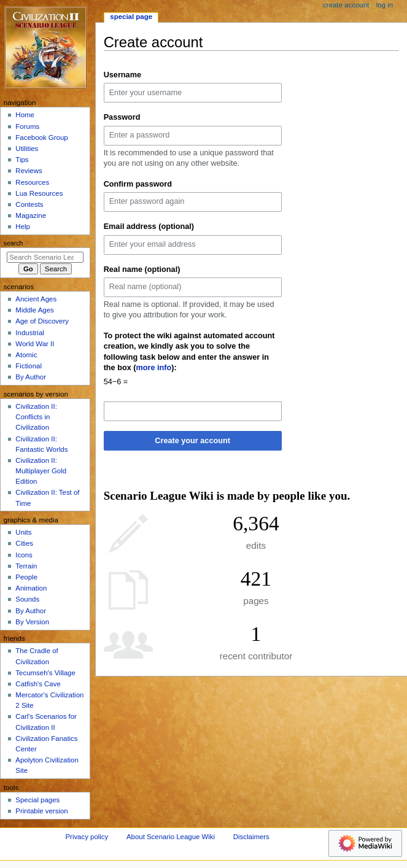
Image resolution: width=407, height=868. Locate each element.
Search (14, 243)
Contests (29, 204)
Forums (27, 126)
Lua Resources (39, 193)
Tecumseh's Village (45, 673)
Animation (31, 588)
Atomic (26, 355)
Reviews (29, 171)
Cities (24, 543)
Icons (24, 555)
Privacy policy (87, 837)
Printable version (41, 811)
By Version (32, 622)
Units (23, 532)
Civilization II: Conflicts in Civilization (36, 417)
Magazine (31, 215)
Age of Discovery (42, 321)
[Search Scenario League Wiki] (45, 257)
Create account (346, 5)
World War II (35, 344)
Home (25, 115)
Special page (131, 17)
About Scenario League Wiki (171, 837)
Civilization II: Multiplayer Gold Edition (41, 471)
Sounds (27, 599)
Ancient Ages (36, 299)
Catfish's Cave (38, 684)
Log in (385, 5)
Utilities (27, 149)
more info (154, 368)
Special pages (37, 800)
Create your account (192, 441)
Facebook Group (41, 138)
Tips (22, 160)
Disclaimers (251, 837)
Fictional (29, 366)
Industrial (29, 333)
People (26, 577)
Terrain (26, 566)
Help (23, 227)
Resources (32, 182)
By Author (31, 377)
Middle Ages (34, 310)
